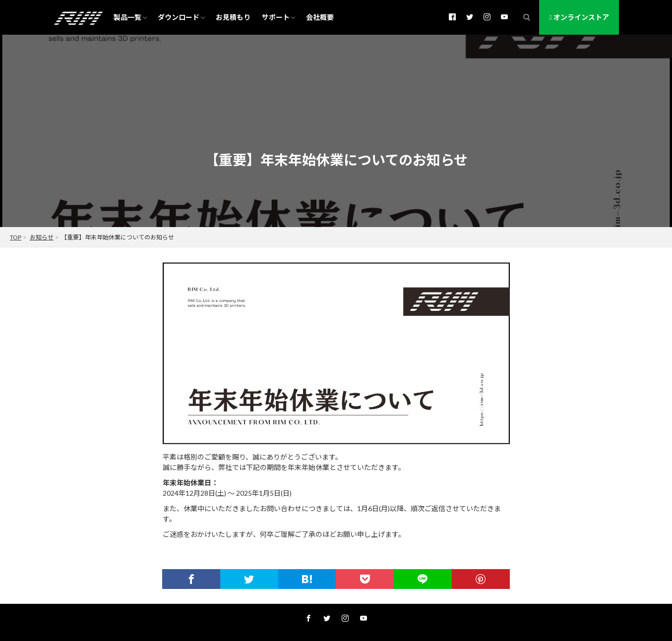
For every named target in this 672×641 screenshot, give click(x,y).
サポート (276, 17)
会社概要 (320, 17)
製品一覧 (127, 17)
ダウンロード (179, 17)
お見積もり (233, 17)
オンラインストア (579, 17)
